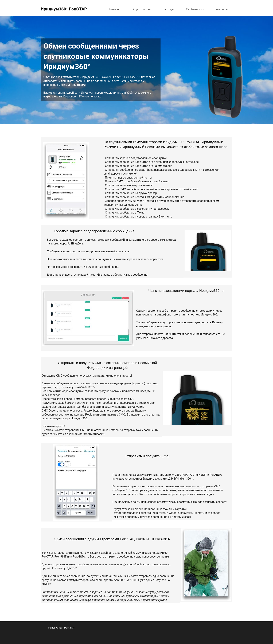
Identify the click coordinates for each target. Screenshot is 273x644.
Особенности (195, 9)
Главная (114, 9)
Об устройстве (141, 9)
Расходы (168, 9)
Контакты (222, 9)
